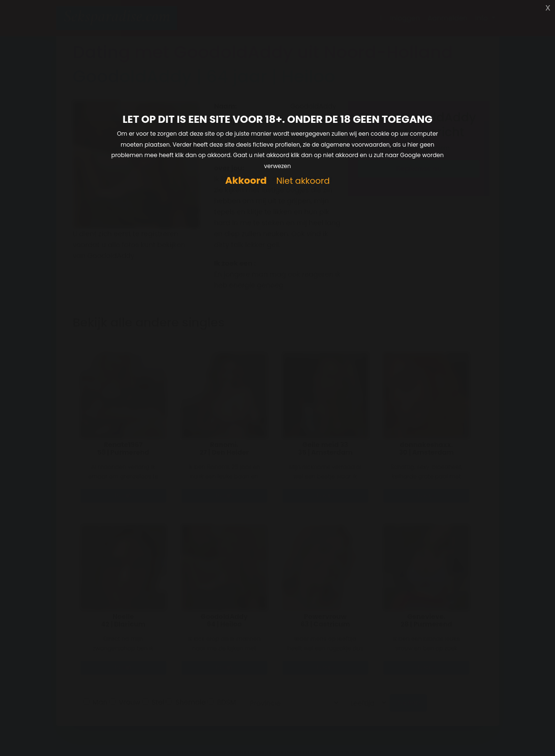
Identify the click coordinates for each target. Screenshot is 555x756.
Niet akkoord (303, 181)
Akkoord (246, 181)
